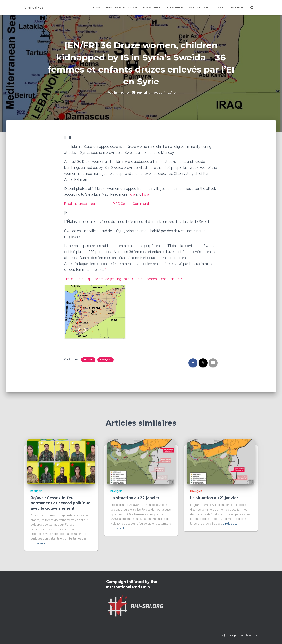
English (88, 359)
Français (105, 359)
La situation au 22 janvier (135, 498)
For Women (152, 8)
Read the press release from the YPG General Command (109, 203)
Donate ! (219, 8)
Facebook (237, 8)
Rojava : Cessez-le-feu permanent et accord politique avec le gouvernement (60, 503)
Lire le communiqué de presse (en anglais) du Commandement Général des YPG (128, 278)
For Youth (175, 8)
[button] (136, 8)
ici (106, 269)
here (131, 194)
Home (96, 8)
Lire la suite (39, 543)
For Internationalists (122, 8)
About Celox (198, 8)
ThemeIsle (251, 635)
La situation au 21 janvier (214, 498)
